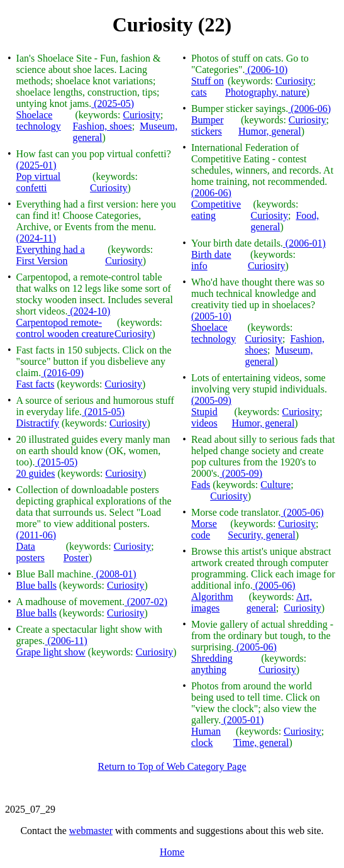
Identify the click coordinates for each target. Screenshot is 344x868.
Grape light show (51, 652)
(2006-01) (304, 243)
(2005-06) (302, 512)
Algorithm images (212, 602)
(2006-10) (266, 70)
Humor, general (270, 131)
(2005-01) (242, 720)
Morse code (204, 529)
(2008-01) (115, 574)
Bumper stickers (208, 125)
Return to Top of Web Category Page (172, 766)
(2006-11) (66, 641)
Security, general (261, 535)
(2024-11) (36, 238)
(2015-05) (103, 412)
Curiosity (141, 115)
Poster (76, 558)
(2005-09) (211, 400)
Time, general (261, 743)
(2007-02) (146, 602)
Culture (275, 485)
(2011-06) (36, 535)
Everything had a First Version (51, 255)
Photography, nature (266, 92)
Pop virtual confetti (39, 182)
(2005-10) (211, 316)
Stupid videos (204, 417)
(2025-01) (36, 165)
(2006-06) (309, 108)
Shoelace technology (39, 120)
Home (172, 852)
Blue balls (36, 585)
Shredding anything (212, 664)
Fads (201, 485)
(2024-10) (89, 311)
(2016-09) (62, 373)
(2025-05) (113, 103)
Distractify (38, 423)
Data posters (31, 552)
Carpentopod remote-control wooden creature (65, 328)
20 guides (36, 473)
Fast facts (36, 384)
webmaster (91, 831)
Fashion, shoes (102, 126)
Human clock (206, 737)
